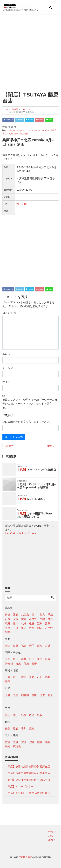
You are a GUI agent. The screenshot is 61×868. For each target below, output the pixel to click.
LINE (49, 120)
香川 (24, 729)
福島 (24, 646)
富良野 (33, 619)
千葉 (8, 659)
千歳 (50, 615)
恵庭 (8, 624)
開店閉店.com (26, 857)
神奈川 (9, 664)
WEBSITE (22, 204)
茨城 (26, 664)
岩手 (32, 646)
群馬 (18, 664)
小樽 (42, 619)
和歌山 (25, 695)
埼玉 (16, 659)
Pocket (40, 120)
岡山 (16, 715)
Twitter (19, 120)
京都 (8, 695)
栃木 (48, 659)
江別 (40, 624)
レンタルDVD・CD (35, 130)
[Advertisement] (30, 52)
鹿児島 (17, 746)
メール (8, 368)
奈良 (50, 695)
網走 (40, 628)
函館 (16, 615)
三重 (8, 677)
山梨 (24, 659)
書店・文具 (8, 134)
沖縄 (32, 742)
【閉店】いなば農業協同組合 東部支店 (27, 780)
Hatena (30, 120)
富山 (16, 677)
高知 (32, 729)
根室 (32, 624)
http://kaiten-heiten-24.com (20, 533)
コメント (9, 313)
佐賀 (8, 742)
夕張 (16, 619)
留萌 (48, 624)
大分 (16, 742)
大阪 (34, 695)
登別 (8, 628)
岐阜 (24, 677)
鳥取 (40, 715)
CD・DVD (10, 130)
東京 (40, 659)
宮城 (48, 646)
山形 (40, 646)
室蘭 (24, 619)
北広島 (25, 615)
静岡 (8, 682)
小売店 (53, 130)
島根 (24, 715)
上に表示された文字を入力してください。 (27, 422)
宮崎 (24, 742)
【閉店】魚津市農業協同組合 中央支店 (27, 773)
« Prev (9, 446)
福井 (48, 677)
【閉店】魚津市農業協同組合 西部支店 (27, 767)
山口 (8, 715)
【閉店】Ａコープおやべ (19, 787)
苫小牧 (49, 628)
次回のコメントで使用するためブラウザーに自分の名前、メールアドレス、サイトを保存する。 (30, 404)
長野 (34, 664)
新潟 (32, 659)
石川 (40, 677)
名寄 (8, 619)
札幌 (24, 624)
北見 (42, 615)
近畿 (16, 134)
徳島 (8, 729)
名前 (7, 354)
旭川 (16, 624)
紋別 (32, 628)
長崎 (8, 746)
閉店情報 (24, 134)
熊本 (40, 742)
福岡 (48, 742)
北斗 (34, 615)
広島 (32, 715)
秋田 (16, 646)
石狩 (16, 628)
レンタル (20, 130)
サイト (6, 382)
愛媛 (16, 729)
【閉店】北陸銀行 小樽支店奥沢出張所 (27, 793)
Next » (51, 446)
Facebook (8, 120)
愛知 (32, 677)
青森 (8, 646)
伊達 (8, 615)
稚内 (24, 628)
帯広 (50, 619)
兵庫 (47, 130)
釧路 (8, 632)
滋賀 (42, 695)
